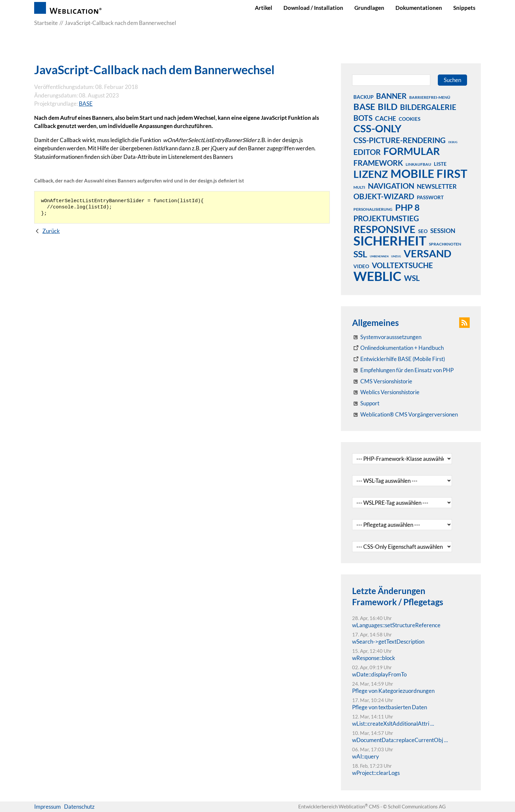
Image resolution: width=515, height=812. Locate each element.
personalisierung (373, 209)
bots (363, 118)
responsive (384, 229)
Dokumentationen (419, 8)
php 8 (407, 207)
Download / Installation (313, 8)
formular (412, 151)
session (443, 231)
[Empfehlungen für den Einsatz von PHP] (403, 370)
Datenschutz (79, 807)
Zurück (51, 231)
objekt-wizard (384, 196)
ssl (360, 254)
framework (378, 163)
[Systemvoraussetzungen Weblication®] (387, 337)
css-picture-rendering (400, 140)
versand (427, 253)
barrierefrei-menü (430, 97)
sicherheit (390, 241)
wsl (412, 278)
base (364, 106)
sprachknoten (445, 244)
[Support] (366, 403)
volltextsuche (402, 265)
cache (386, 118)
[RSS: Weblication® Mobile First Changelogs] (386, 392)
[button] (464, 323)
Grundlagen (369, 8)
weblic (377, 276)
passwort (430, 197)
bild (388, 106)
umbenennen (379, 256)
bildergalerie (428, 107)
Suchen (452, 80)
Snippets (464, 8)
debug (453, 142)
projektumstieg (386, 218)
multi (359, 187)
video (361, 266)
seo (423, 231)
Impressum (47, 807)
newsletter (437, 186)
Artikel (264, 8)
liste (440, 164)
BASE (86, 104)
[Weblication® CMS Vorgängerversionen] (405, 415)
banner (391, 96)
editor (367, 152)
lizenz (371, 174)
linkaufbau (418, 164)
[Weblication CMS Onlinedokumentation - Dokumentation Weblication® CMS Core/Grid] (398, 348)
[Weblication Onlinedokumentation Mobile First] (399, 359)
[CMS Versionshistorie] (382, 381)
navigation (391, 186)
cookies (410, 119)
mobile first (429, 173)
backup (363, 97)
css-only (377, 128)
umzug (396, 256)
